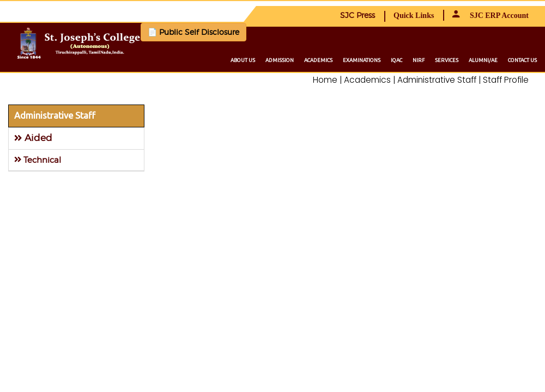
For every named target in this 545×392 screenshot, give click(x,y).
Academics (318, 60)
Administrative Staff (55, 115)
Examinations (362, 60)
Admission (280, 60)
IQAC (396, 60)
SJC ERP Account (491, 16)
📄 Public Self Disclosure (193, 32)
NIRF (419, 60)
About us (243, 60)
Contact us (522, 60)
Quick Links (414, 16)
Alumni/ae (483, 60)
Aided (33, 138)
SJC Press (358, 15)
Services (447, 60)
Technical (38, 160)
